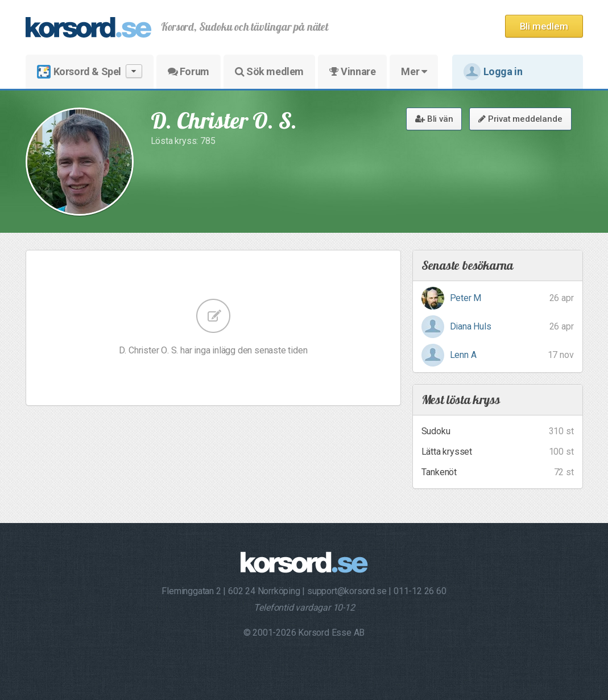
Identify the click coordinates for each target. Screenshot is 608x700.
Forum (189, 71)
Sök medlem (269, 71)
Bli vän (434, 119)
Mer (414, 71)
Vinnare (352, 71)
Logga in (493, 72)
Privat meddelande (520, 119)
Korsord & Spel (90, 71)
